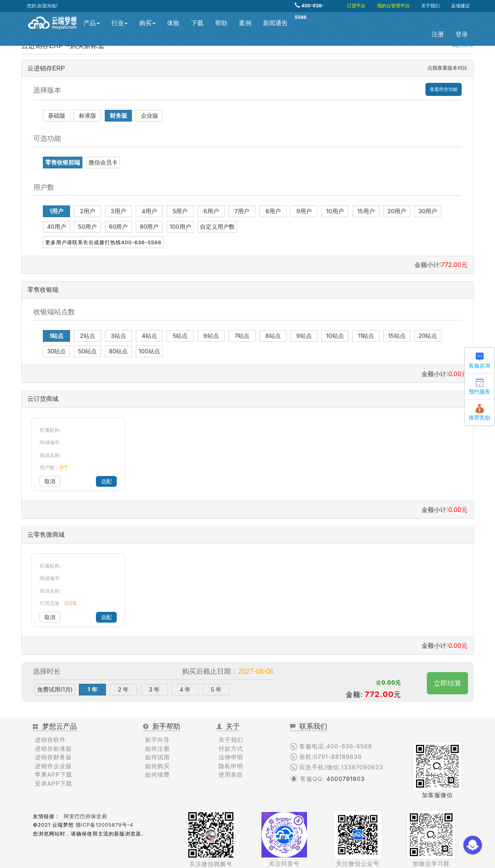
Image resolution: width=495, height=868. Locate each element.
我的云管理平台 (393, 6)
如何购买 (157, 766)
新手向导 (157, 740)
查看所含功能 (444, 89)
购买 (147, 23)
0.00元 (391, 682)
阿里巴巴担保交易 (85, 816)
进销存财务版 (53, 757)
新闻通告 (275, 23)
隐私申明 (231, 766)
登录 (462, 34)
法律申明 (231, 757)
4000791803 (346, 779)
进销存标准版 (53, 749)
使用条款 (231, 775)
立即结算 (447, 683)
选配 (106, 481)
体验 (173, 23)
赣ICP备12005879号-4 (105, 825)
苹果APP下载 (54, 775)
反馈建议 (461, 6)
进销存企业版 (53, 766)
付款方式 (231, 749)
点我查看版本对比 (447, 68)
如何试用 (157, 757)
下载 (197, 23)
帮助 (221, 23)
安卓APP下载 (54, 783)
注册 (438, 34)
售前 (89, 242)
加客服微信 (437, 795)
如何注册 (157, 749)
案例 (245, 23)
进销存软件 (50, 740)
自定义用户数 (217, 227)
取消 (50, 481)
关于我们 (430, 6)
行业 (119, 23)
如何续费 (157, 775)
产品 (92, 23)
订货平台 (356, 6)
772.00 (379, 694)
